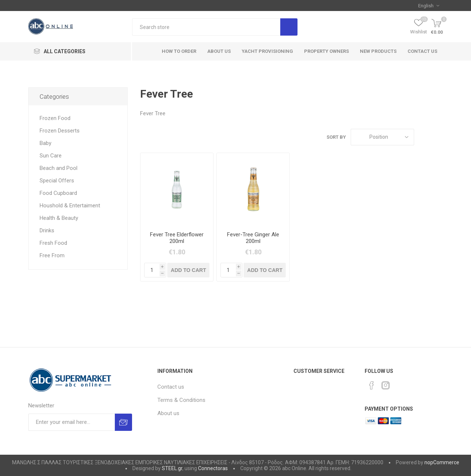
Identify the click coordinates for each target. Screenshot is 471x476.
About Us (219, 51)
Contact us (422, 51)
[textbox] (206, 27)
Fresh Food (53, 243)
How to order (179, 51)
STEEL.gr (172, 468)
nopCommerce (442, 462)
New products (378, 51)
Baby (45, 143)
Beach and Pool (59, 168)
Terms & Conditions (181, 400)
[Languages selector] (429, 6)
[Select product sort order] (382, 137)
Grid (423, 137)
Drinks (47, 230)
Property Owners (326, 51)
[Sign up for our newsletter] (71, 422)
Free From (52, 255)
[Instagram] (386, 385)
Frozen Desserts (60, 131)
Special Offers (57, 181)
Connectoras (213, 468)
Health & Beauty (59, 218)
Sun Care (51, 156)
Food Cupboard (58, 193)
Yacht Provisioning (267, 51)
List (437, 137)
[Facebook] (372, 385)
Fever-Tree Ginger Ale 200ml (253, 238)
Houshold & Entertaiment (70, 206)
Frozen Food (55, 118)
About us (168, 413)
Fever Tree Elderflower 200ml (177, 238)
